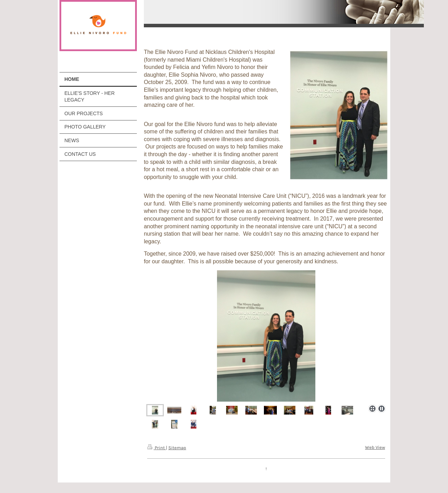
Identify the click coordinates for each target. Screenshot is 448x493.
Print (157, 448)
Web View (375, 447)
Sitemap (177, 448)
